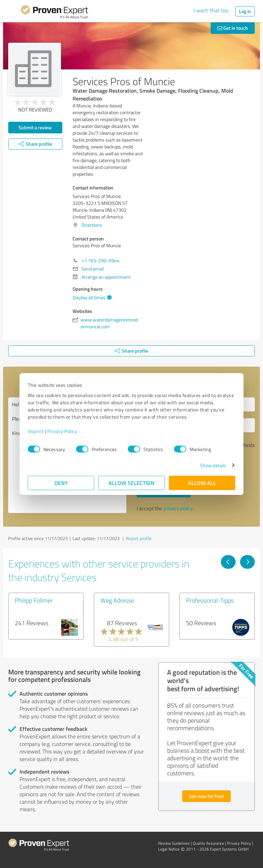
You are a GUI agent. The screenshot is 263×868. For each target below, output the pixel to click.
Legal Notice (169, 849)
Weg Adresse (117, 600)
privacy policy (178, 508)
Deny (61, 483)
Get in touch (233, 28)
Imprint (36, 431)
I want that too (211, 10)
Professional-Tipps (210, 600)
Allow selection (131, 483)
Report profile (139, 538)
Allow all (202, 483)
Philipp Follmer (34, 600)
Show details (213, 465)
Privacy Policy (62, 431)
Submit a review (35, 127)
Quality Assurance (208, 843)
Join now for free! (206, 796)
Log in (245, 11)
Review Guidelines (174, 843)
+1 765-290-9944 (101, 260)
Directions (92, 225)
